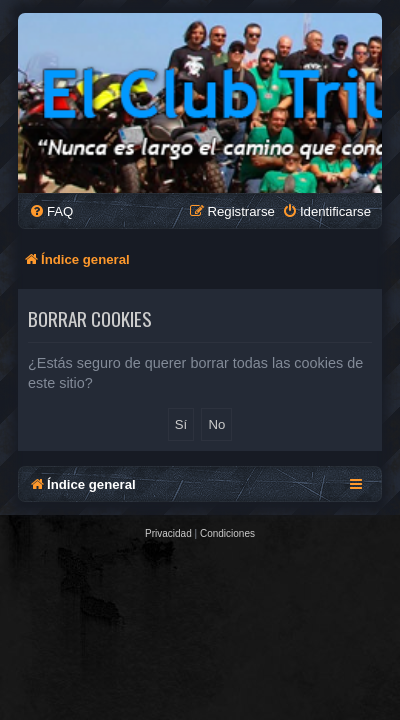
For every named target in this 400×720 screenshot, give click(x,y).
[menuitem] (51, 211)
